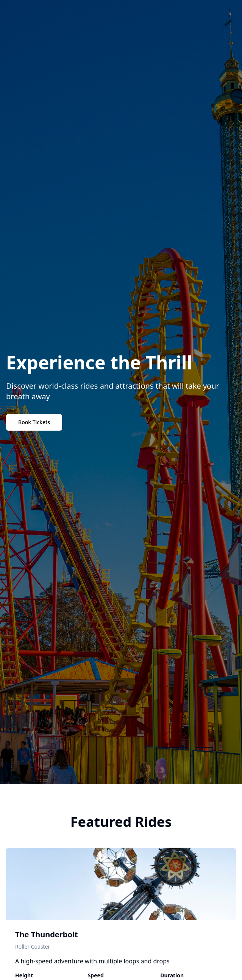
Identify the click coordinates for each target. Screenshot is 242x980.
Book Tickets (34, 422)
